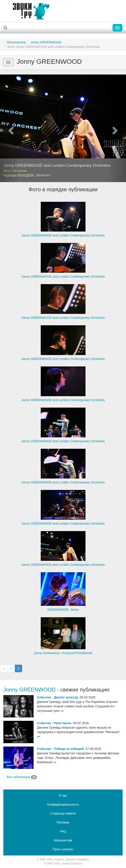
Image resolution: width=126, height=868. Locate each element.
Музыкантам (63, 840)
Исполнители (16, 42)
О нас (63, 796)
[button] (9, 128)
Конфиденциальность (63, 804)
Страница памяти (63, 813)
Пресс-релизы (63, 849)
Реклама (63, 822)
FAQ (63, 831)
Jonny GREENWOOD (46, 42)
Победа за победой (69, 749)
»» (62, 711)
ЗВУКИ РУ (43, 175)
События (44, 697)
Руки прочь (63, 723)
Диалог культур (66, 697)
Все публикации (22, 777)
